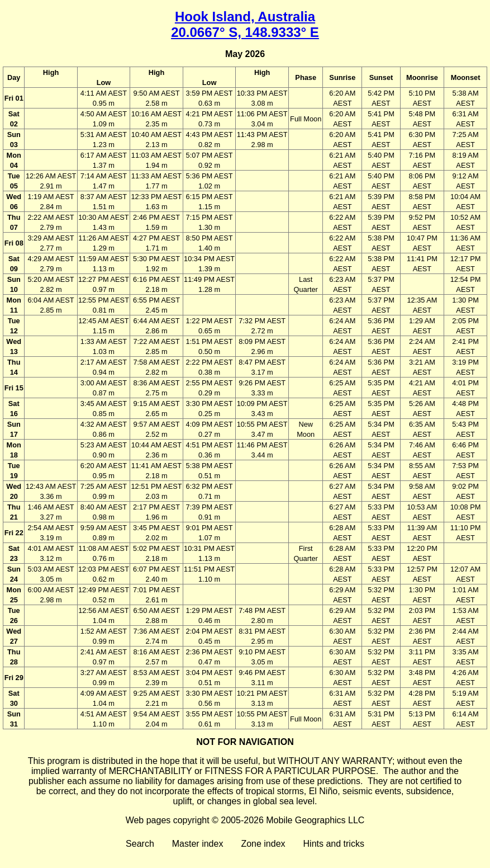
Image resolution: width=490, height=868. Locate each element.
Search (140, 844)
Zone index (263, 844)
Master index (198, 844)
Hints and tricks (334, 844)
